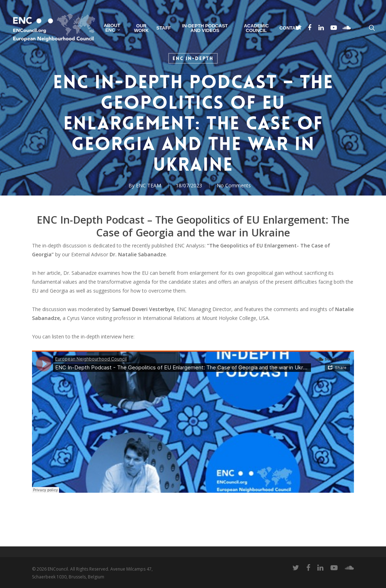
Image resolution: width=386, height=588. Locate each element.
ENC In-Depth (193, 58)
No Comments (234, 185)
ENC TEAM (149, 185)
